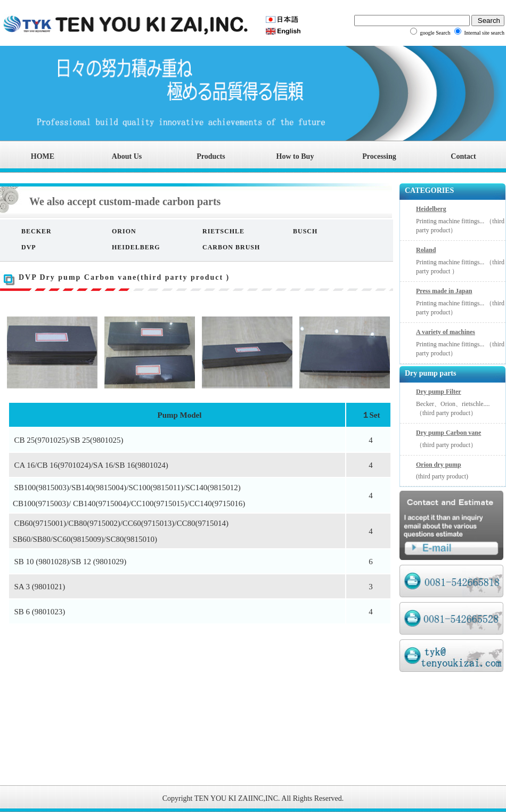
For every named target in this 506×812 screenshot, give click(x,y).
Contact (463, 156)
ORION (124, 231)
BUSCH (305, 231)
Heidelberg (431, 209)
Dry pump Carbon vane (448, 433)
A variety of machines (446, 332)
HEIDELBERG (136, 247)
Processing (379, 156)
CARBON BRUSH (231, 247)
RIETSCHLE (223, 231)
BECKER (36, 231)
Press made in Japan (444, 291)
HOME (43, 156)
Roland (426, 250)
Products (211, 156)
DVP (29, 247)
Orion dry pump (439, 465)
